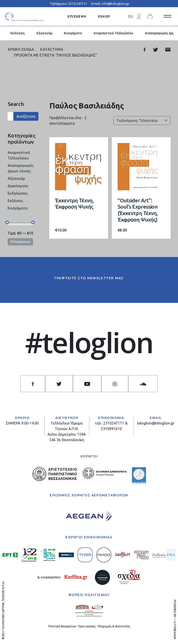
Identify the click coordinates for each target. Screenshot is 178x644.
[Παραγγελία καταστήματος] (142, 121)
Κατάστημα (52, 49)
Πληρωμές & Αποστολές (114, 626)
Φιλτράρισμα (20, 242)
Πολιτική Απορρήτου (62, 626)
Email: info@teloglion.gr (110, 4)
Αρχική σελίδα (21, 49)
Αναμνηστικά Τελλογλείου (113, 33)
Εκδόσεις (18, 33)
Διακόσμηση (18, 186)
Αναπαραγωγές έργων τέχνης (21, 168)
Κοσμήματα (73, 33)
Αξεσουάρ (44, 33)
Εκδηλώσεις (18, 193)
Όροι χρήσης (87, 626)
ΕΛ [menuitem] (131, 16)
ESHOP (104, 16)
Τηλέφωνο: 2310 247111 (68, 4)
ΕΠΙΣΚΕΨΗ (77, 16)
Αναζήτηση (26, 116)
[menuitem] (131, 16)
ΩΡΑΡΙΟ (22, 418)
